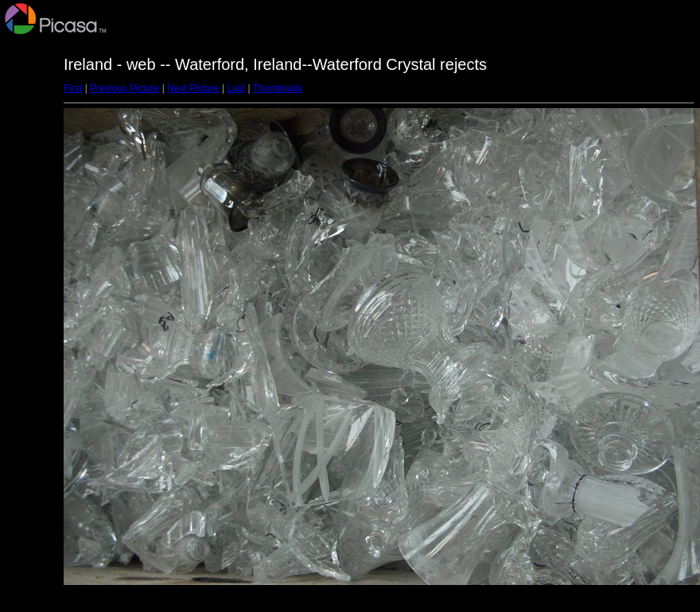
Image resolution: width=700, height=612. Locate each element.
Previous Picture (124, 88)
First (73, 88)
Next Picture (193, 88)
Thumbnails (278, 88)
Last (236, 88)
